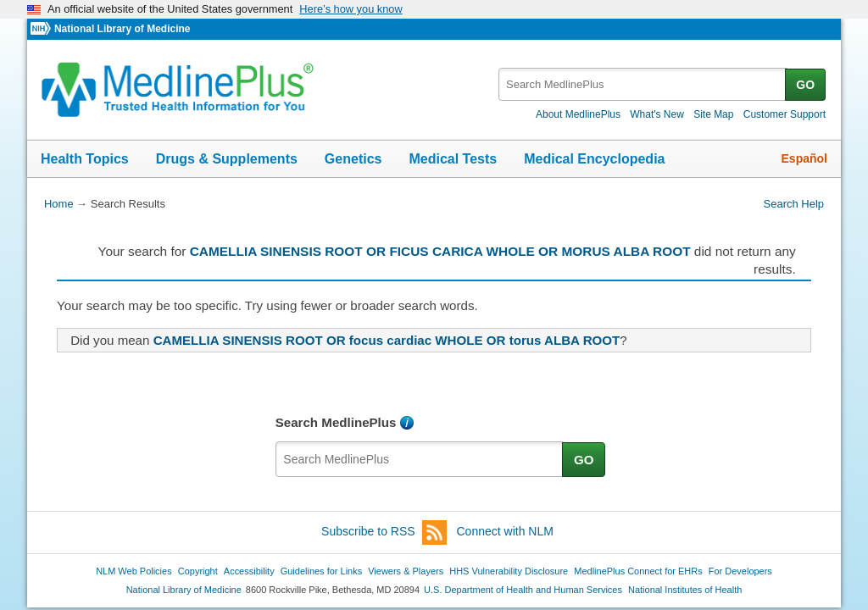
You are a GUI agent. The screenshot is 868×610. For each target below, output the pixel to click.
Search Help (794, 204)
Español (804, 158)
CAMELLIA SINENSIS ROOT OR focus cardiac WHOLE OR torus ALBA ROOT (387, 340)
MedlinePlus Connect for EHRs (638, 571)
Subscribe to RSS (384, 532)
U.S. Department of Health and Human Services (523, 590)
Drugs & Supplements (227, 159)
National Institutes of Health (685, 590)
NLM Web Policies (134, 571)
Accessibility (249, 571)
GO (805, 85)
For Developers (740, 571)
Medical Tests (453, 159)
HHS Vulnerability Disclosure (509, 571)
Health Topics (85, 159)
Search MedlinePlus (336, 422)
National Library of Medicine (122, 29)
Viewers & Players (406, 571)
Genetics (353, 159)
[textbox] (643, 84)
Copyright (198, 571)
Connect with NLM (505, 531)
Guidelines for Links (321, 571)
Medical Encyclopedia (594, 159)
